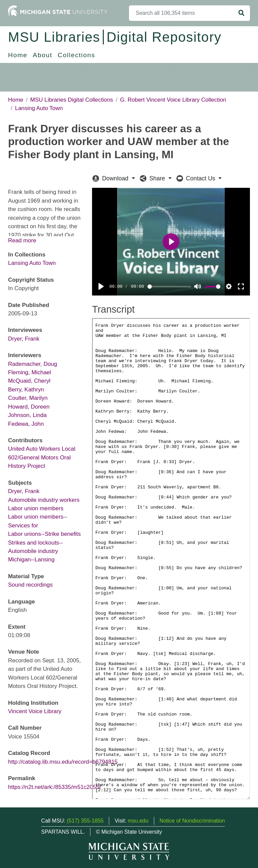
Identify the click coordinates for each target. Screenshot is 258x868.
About (43, 55)
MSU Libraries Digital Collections (72, 100)
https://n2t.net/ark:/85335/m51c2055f (54, 787)
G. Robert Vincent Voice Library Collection (173, 100)
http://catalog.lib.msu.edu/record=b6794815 (63, 762)
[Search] (181, 13)
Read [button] (15, 240)
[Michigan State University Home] (58, 11)
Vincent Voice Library (35, 711)
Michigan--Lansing (31, 560)
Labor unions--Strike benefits (45, 534)
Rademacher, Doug (33, 364)
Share (153, 178)
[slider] (168, 287)
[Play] (101, 286)
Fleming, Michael (30, 372)
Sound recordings (30, 585)
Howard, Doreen (29, 407)
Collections (76, 55)
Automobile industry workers (44, 500)
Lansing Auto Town (39, 108)
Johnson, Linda (27, 415)
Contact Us (197, 178)
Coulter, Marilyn (28, 398)
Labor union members (36, 508)
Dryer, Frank (24, 339)
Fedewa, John (26, 424)
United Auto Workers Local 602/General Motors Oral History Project (42, 457)
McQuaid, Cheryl (29, 381)
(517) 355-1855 (85, 821)
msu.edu (138, 821)
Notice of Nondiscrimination (192, 821)
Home (18, 55)
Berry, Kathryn (26, 390)
